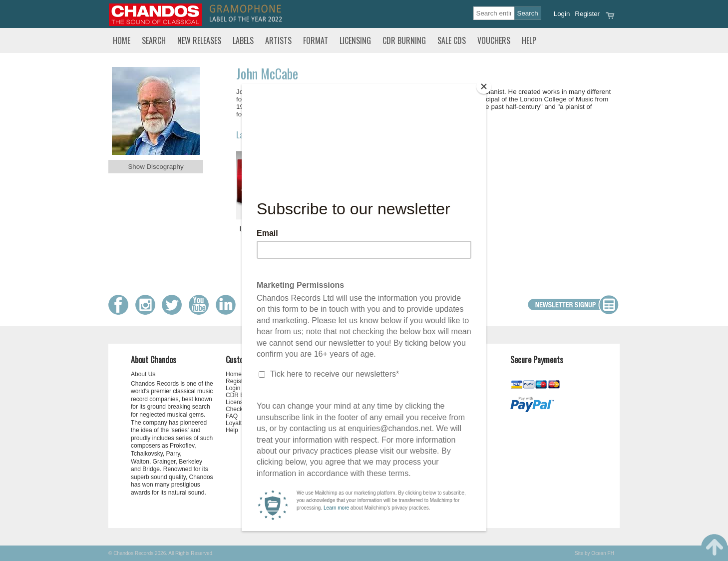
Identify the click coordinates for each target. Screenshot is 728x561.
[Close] (484, 86)
